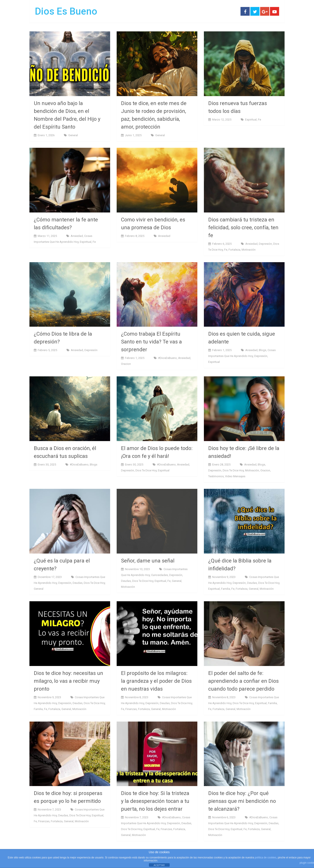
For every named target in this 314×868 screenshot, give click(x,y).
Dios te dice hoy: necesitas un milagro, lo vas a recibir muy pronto (68, 681)
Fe (259, 120)
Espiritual (251, 120)
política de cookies (265, 858)
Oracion (126, 364)
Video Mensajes (235, 476)
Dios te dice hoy (146, 470)
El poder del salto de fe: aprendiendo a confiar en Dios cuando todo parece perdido (243, 681)
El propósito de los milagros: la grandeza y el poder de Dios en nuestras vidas (156, 681)
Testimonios (216, 476)
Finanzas (131, 709)
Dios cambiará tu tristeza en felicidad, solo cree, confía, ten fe (243, 228)
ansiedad (77, 236)
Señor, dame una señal (148, 561)
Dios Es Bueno (66, 11)
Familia (226, 589)
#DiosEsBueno (167, 358)
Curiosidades (160, 575)
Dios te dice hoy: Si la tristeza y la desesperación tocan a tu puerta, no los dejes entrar (155, 801)
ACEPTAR (159, 865)
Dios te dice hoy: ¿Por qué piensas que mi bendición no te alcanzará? (242, 801)
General (73, 135)
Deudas (78, 583)
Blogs (263, 350)
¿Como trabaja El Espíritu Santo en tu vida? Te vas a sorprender (151, 342)
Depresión (265, 244)
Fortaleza (234, 250)
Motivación (249, 250)
